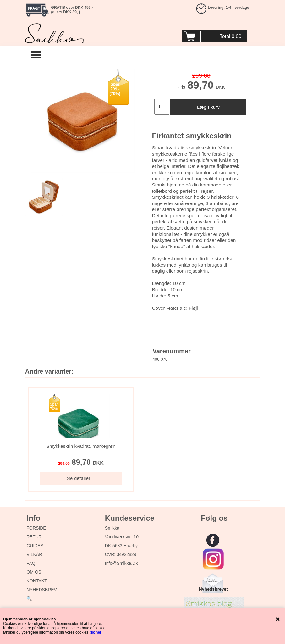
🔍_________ (40, 598)
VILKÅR (34, 554)
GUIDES (35, 546)
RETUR (34, 537)
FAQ (31, 563)
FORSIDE (36, 528)
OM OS (34, 572)
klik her (95, 632)
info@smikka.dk (121, 563)
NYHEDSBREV (41, 590)
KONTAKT (37, 581)
